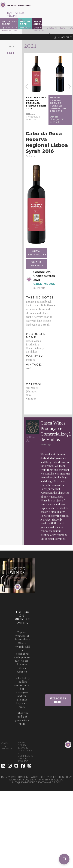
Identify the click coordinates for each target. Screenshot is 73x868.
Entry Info (17, 29)
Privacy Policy (23, 744)
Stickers (52, 28)
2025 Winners (39, 29)
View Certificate (36, 253)
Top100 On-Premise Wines (22, 664)
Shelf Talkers (36, 264)
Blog (62, 28)
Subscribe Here (58, 700)
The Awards (6, 29)
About (5, 743)
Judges (27, 28)
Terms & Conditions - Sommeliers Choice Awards (25, 755)
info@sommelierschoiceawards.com (37, 782)
